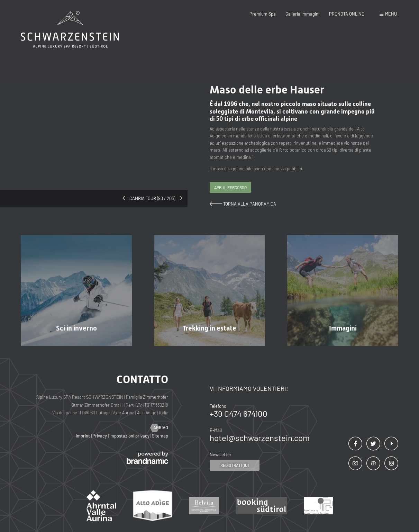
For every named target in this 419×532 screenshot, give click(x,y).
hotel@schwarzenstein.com (260, 438)
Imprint (83, 436)
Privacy (100, 436)
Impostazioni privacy (130, 436)
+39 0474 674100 (239, 413)
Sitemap (160, 436)
